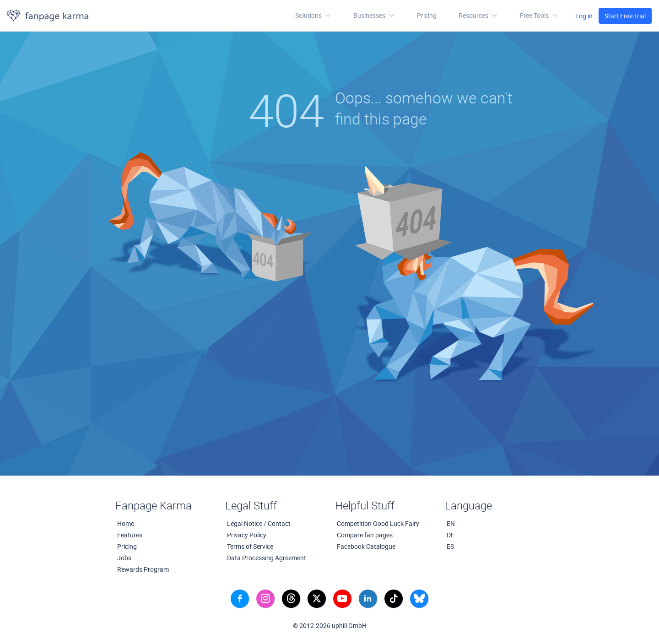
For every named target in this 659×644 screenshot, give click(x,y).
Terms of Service (250, 546)
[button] (478, 16)
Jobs (124, 558)
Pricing (427, 15)
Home (126, 523)
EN (451, 523)
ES (450, 546)
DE (451, 535)
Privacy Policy (247, 535)
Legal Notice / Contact (259, 523)
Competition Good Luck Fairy (378, 523)
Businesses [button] (374, 16)
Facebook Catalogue (366, 546)
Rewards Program (143, 569)
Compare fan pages (365, 535)
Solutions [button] (313, 16)
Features (130, 535)
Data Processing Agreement (267, 558)
